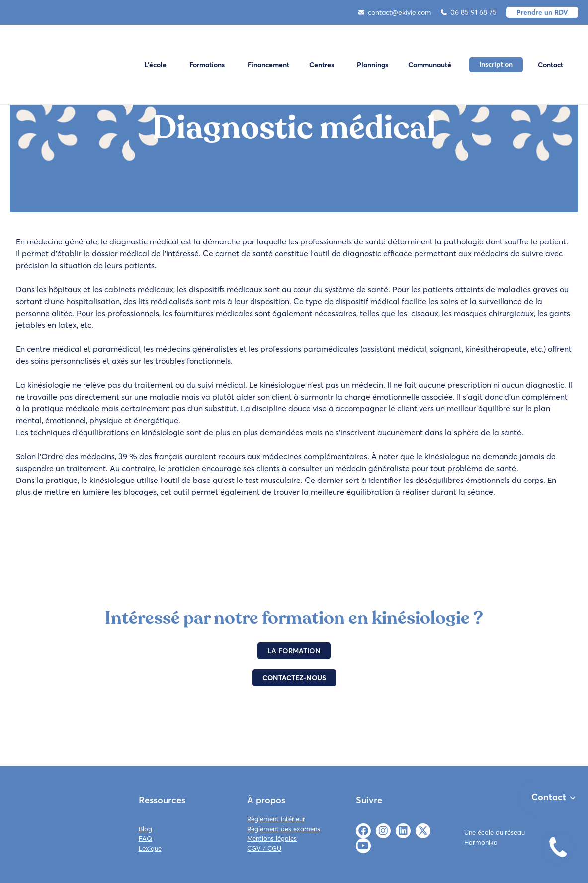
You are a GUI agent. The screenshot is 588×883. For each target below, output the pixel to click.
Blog (145, 829)
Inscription (496, 64)
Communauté (430, 65)
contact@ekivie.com (395, 12)
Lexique (150, 848)
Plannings (373, 65)
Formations (207, 65)
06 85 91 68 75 (469, 12)
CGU (274, 848)
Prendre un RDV (542, 12)
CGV (254, 848)
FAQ (145, 838)
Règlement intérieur (276, 819)
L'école (155, 65)
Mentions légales (272, 838)
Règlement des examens (284, 829)
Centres (322, 65)
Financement (268, 65)
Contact (550, 65)
